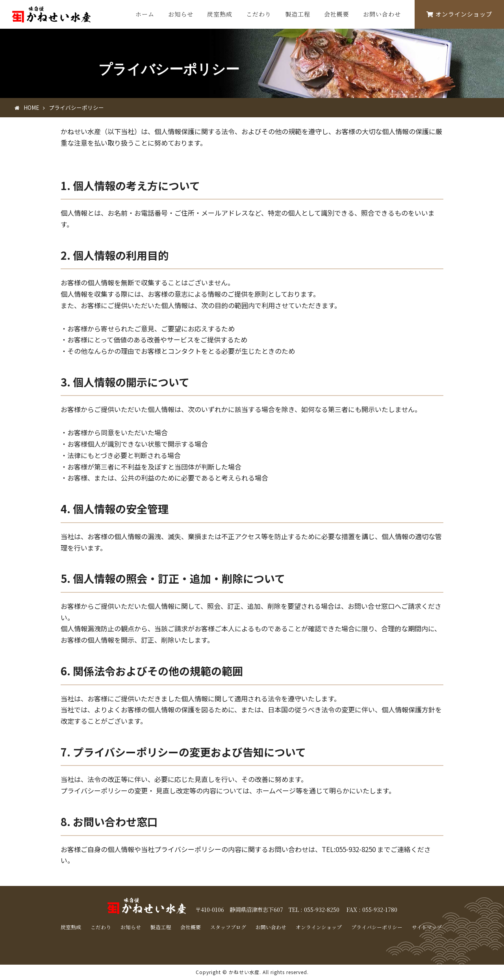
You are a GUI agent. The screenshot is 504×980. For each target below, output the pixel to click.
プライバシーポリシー (377, 927)
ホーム (145, 14)
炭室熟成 (220, 14)
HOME (31, 107)
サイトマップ (427, 927)
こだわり (259, 14)
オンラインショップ (459, 14)
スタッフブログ (228, 927)
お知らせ (181, 14)
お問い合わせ (382, 14)
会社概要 (337, 14)
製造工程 (298, 14)
